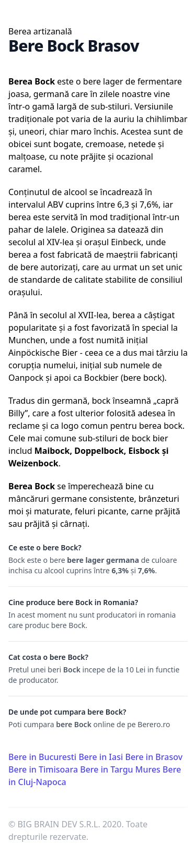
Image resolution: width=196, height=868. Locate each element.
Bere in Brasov (154, 757)
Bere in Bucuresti (42, 757)
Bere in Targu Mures (120, 769)
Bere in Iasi (101, 757)
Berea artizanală (40, 31)
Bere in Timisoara (43, 769)
